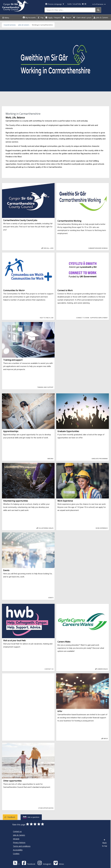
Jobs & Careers (101, 18)
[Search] (98, 10)
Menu (5, 18)
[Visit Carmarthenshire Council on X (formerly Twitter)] (16, 863)
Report (67, 18)
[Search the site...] (70, 10)
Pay (41, 18)
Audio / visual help (77, 4)
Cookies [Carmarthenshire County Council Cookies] (16, 854)
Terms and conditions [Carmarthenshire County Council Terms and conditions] (22, 846)
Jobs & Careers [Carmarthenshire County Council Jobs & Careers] (19, 835)
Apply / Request (53, 18)
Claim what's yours (82, 18)
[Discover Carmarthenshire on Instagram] (44, 863)
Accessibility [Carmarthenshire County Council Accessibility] (18, 850)
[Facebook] (28, 863)
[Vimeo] (59, 863)
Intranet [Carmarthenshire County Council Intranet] (16, 839)
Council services (10, 25)
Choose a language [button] (55, 4)
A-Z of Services (99, 4)
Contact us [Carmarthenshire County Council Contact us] (17, 831)
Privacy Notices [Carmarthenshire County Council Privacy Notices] (19, 842)
